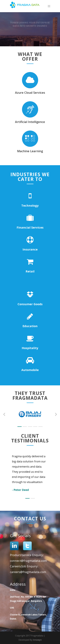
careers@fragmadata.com (28, 572)
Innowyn (37, 640)
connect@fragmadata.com (28, 561)
